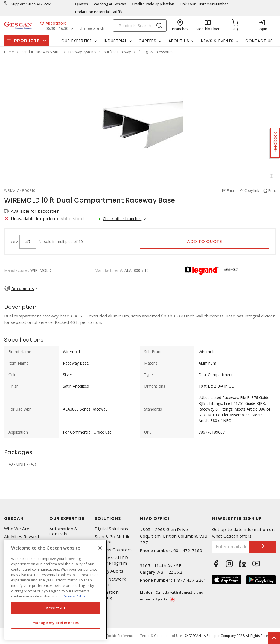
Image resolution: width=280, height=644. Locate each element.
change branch (92, 28)
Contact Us (259, 41)
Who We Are (17, 529)
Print (272, 190)
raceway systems (82, 52)
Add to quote (205, 242)
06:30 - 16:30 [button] (57, 29)
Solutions (108, 519)
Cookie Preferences (121, 636)
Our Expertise (67, 519)
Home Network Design (110, 582)
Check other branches (122, 219)
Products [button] (27, 41)
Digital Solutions (111, 529)
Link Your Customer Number (204, 4)
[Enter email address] (231, 547)
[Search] (140, 26)
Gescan (14, 519)
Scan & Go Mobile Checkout (113, 539)
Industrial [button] (115, 41)
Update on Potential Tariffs (99, 12)
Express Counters (113, 550)
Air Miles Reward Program (21, 539)
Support (18, 4)
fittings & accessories (156, 52)
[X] (100, 548)
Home (9, 52)
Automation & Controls (64, 531)
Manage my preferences (56, 623)
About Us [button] (179, 41)
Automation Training (107, 595)
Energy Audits (109, 571)
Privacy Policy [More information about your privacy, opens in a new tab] (74, 596)
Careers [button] (148, 41)
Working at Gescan (110, 4)
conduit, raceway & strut (41, 52)
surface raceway (117, 52)
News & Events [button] (217, 41)
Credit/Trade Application (153, 4)
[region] (56, 590)
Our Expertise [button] (77, 41)
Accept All (56, 608)
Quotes (82, 4)
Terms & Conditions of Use (161, 636)
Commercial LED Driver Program (111, 560)
